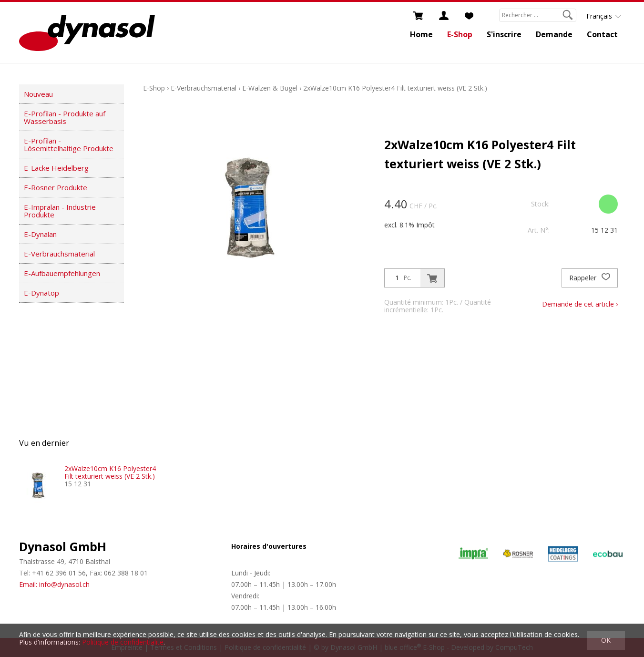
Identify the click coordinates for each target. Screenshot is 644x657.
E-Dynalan (40, 234)
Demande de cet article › (580, 304)
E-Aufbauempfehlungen (62, 273)
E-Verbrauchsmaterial (59, 254)
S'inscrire (504, 34)
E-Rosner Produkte (56, 187)
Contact (602, 34)
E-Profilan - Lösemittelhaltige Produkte (69, 144)
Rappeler (590, 278)
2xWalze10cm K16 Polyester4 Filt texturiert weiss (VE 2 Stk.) (395, 88)
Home (421, 34)
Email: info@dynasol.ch (54, 584)
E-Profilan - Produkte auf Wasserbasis (65, 117)
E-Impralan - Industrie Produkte (60, 211)
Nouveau (38, 94)
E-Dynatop (41, 293)
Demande (554, 34)
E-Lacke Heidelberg (56, 168)
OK (606, 640)
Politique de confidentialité (123, 642)
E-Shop (460, 34)
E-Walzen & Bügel (270, 88)
